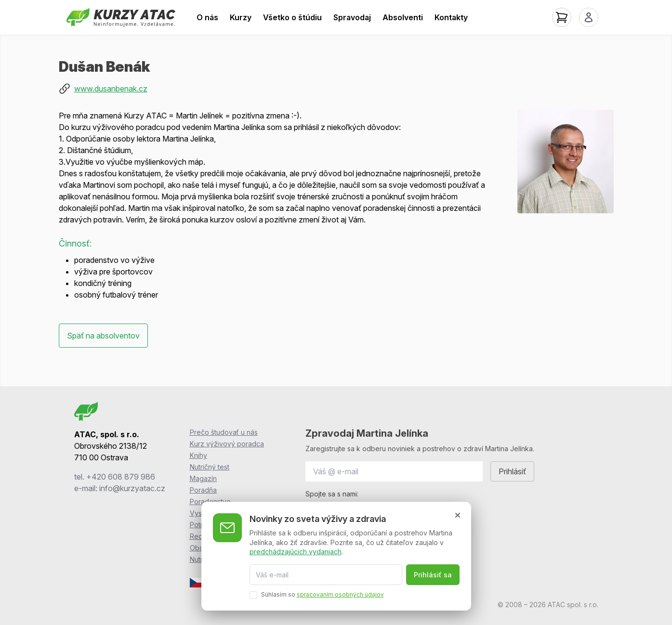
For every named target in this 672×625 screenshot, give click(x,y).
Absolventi (403, 17)
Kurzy (241, 17)
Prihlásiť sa (433, 575)
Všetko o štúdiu (292, 17)
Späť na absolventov (103, 336)
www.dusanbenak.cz (111, 89)
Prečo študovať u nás (224, 432)
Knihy (198, 455)
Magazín (203, 478)
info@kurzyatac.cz (132, 488)
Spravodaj (352, 17)
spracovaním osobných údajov (340, 594)
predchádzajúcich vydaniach (296, 552)
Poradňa (203, 490)
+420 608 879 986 (121, 477)
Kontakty (451, 17)
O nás (207, 17)
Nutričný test (210, 467)
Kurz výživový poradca (227, 444)
